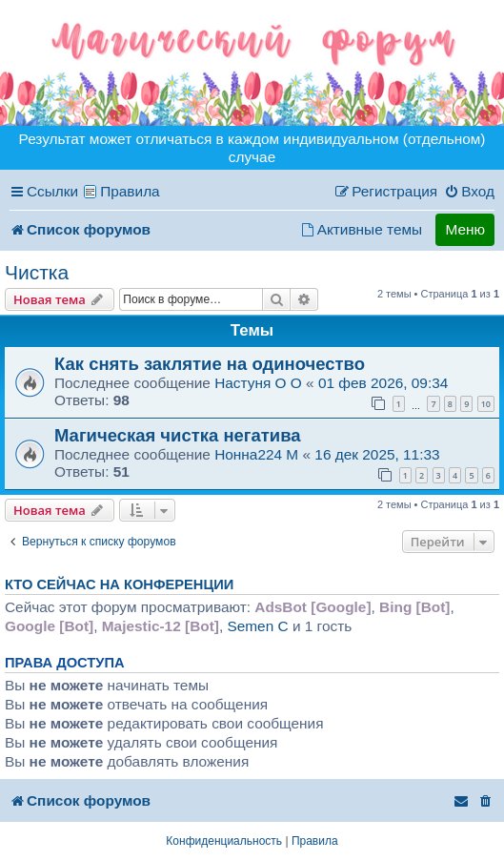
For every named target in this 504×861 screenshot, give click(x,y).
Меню (465, 229)
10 (486, 404)
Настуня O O (258, 383)
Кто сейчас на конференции (119, 584)
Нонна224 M (256, 454)
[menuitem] (469, 192)
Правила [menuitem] (130, 191)
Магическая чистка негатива (178, 435)
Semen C (257, 626)
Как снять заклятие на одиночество (210, 364)
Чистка (37, 272)
